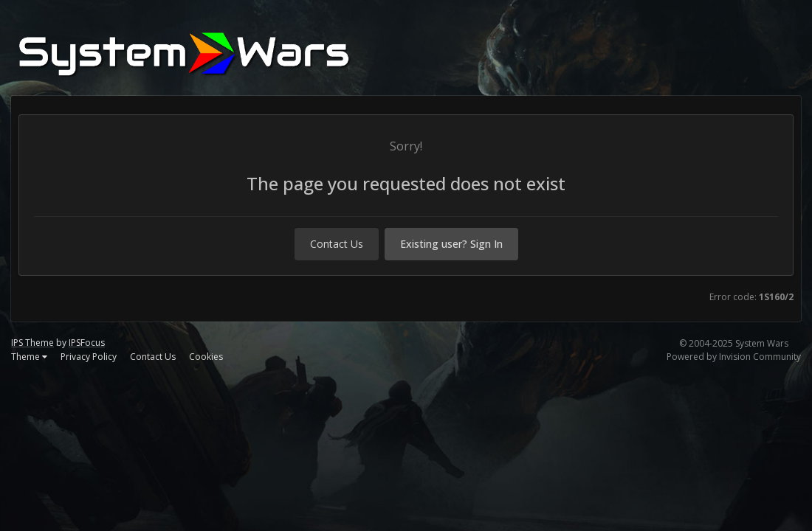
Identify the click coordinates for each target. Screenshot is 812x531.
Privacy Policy (89, 357)
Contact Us (337, 244)
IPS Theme (32, 343)
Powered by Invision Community (734, 357)
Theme (29, 357)
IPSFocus (87, 343)
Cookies (206, 357)
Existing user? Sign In (451, 244)
